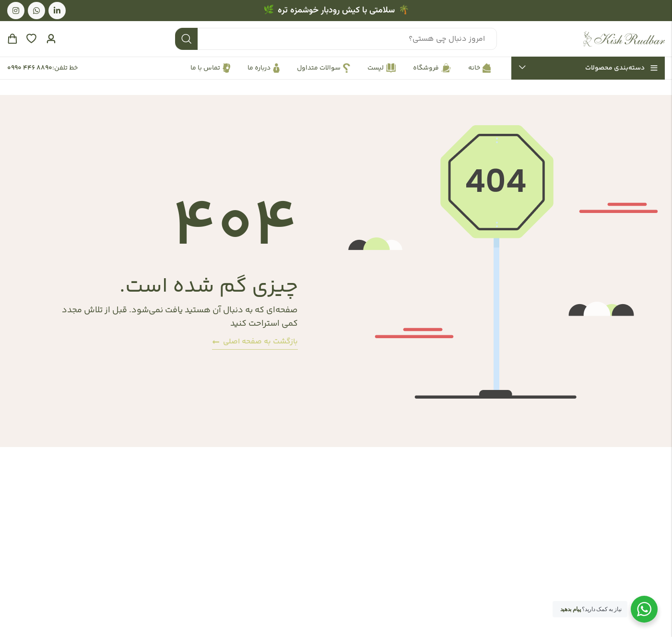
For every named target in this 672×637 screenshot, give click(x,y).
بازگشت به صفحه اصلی (255, 342)
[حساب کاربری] (51, 39)
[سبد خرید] (12, 39)
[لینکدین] (57, 11)
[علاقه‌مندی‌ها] (31, 39)
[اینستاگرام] (16, 11)
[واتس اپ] (36, 11)
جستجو (186, 39)
